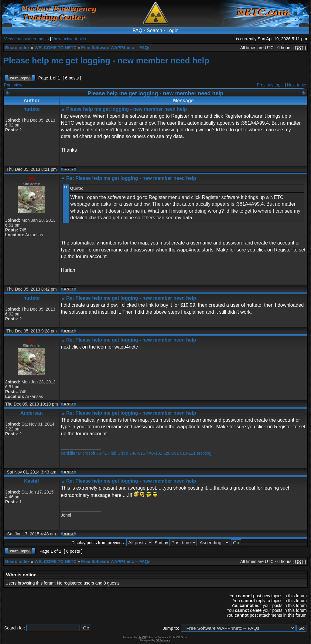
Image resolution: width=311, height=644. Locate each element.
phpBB (142, 637)
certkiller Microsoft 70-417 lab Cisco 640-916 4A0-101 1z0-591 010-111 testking (136, 453)
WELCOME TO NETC (55, 48)
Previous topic (270, 85)
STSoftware (163, 640)
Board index (17, 48)
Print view (13, 85)
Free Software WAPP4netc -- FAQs (116, 48)
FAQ (138, 30)
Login (172, 30)
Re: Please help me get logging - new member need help (131, 178)
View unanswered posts (26, 39)
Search (154, 30)
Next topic (296, 85)
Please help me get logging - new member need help (106, 61)
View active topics (69, 39)
